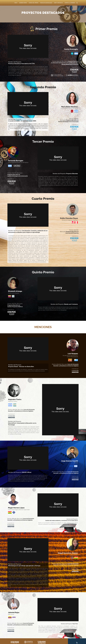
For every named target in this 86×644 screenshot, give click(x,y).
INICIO (16, 3)
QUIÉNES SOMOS (23, 3)
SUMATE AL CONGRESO (70, 3)
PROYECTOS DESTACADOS (46, 3)
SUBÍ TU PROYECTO (58, 3)
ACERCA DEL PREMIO (34, 3)
